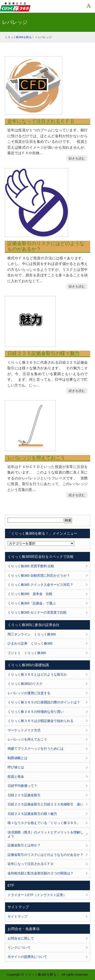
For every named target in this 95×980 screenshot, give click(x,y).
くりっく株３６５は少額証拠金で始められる (41, 721)
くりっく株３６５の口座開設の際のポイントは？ (44, 702)
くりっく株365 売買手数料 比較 (31, 566)
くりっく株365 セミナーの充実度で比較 (37, 612)
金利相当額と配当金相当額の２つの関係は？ (41, 873)
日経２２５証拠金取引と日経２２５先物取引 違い (45, 804)
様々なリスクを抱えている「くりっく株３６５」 (44, 823)
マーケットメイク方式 (24, 730)
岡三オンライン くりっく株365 (32, 634)
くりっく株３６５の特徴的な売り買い (36, 712)
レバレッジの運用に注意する (29, 693)
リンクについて (19, 948)
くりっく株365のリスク (25, 684)
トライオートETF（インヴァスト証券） (37, 895)
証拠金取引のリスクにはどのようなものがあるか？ (46, 246)
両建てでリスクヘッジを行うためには (36, 749)
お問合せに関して (21, 938)
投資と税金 (16, 777)
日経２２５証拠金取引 (24, 795)
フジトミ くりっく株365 (27, 653)
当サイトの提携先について (27, 957)
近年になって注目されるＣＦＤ (41, 121)
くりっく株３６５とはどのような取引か (37, 674)
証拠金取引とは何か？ (24, 845)
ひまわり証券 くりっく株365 (30, 643)
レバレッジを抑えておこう (36, 458)
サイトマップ (17, 917)
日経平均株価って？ (22, 786)
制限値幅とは (17, 758)
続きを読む (77, 158)
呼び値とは (16, 767)
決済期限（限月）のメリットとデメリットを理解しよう (45, 834)
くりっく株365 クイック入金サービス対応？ (40, 585)
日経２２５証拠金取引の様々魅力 (43, 353)
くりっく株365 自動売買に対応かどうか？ (39, 576)
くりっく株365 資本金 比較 (30, 594)
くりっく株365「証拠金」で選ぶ (32, 603)
